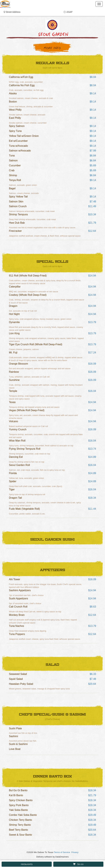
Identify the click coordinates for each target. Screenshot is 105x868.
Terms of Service (62, 852)
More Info (52, 48)
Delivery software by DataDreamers (52, 857)
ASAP (69, 12)
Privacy (75, 852)
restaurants (27, 864)
